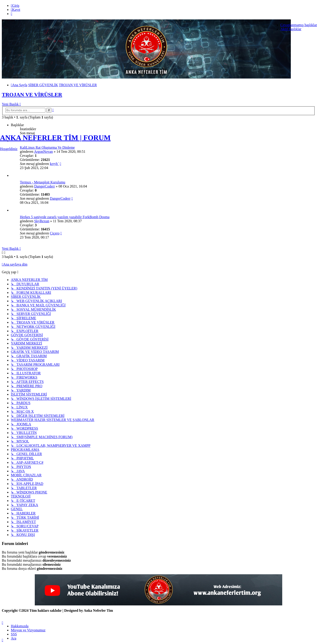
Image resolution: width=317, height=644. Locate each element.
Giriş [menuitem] (15, 6)
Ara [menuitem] (14, 638)
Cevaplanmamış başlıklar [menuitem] (299, 25)
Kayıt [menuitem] (15, 10)
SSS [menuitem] (14, 634)
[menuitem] (20, 626)
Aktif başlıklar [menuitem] (291, 29)
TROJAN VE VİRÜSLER (32, 95)
